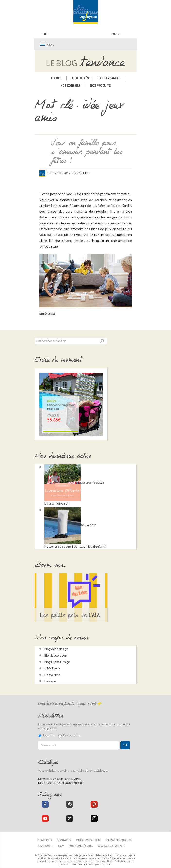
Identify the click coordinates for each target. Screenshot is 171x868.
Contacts (64, 840)
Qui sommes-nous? (89, 840)
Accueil (56, 78)
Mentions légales (81, 846)
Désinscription (69, 735)
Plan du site (45, 846)
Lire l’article (47, 314)
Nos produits (100, 86)
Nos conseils (70, 86)
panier (115, 34)
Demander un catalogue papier (60, 779)
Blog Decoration (56, 655)
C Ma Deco (52, 668)
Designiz (50, 681)
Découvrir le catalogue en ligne (61, 783)
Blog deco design (56, 649)
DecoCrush (52, 675)
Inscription (47, 735)
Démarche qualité (119, 840)
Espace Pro (44, 840)
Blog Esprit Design (57, 662)
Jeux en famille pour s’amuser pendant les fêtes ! (86, 152)
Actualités (80, 78)
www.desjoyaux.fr (111, 846)
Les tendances (109, 78)
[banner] (86, 12)
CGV (61, 846)
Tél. (45, 34)
